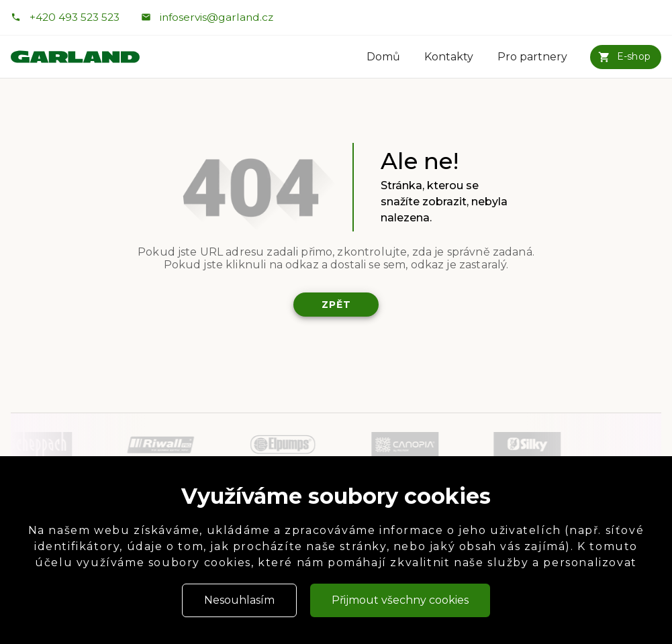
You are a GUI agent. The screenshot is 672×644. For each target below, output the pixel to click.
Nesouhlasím (239, 600)
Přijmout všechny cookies (400, 600)
